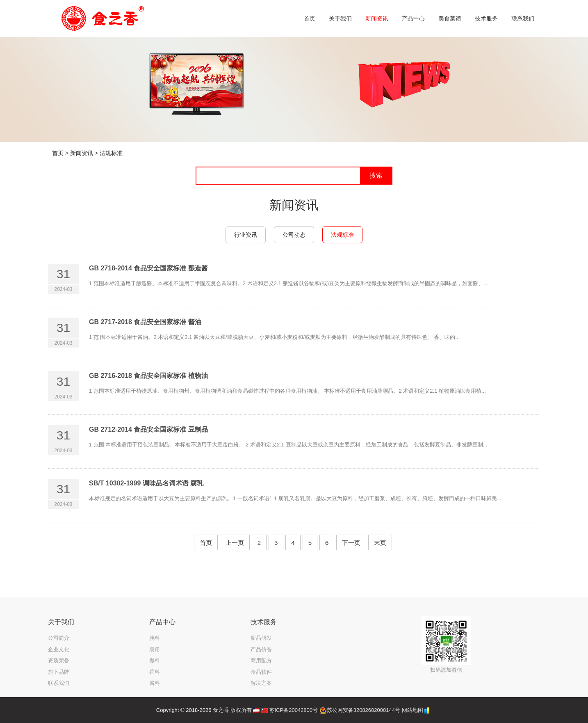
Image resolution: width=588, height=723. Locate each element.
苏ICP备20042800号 (294, 710)
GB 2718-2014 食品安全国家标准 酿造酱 (148, 268)
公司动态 (294, 235)
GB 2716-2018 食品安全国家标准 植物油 (148, 376)
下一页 (351, 543)
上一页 (235, 543)
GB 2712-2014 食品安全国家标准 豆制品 (148, 429)
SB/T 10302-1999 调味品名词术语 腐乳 (146, 483)
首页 (58, 153)
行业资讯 (246, 235)
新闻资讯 (82, 153)
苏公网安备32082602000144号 (364, 710)
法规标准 (111, 153)
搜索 (376, 175)
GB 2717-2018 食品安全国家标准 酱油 (145, 322)
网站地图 (413, 710)
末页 (380, 543)
